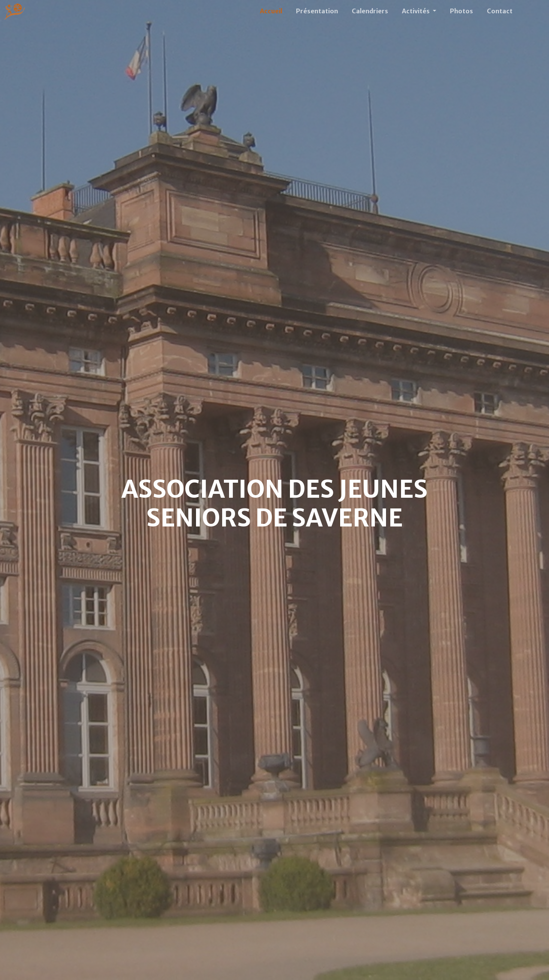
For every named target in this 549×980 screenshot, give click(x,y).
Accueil (271, 11)
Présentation (317, 11)
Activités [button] (416, 11)
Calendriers (370, 11)
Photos (462, 11)
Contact (500, 11)
